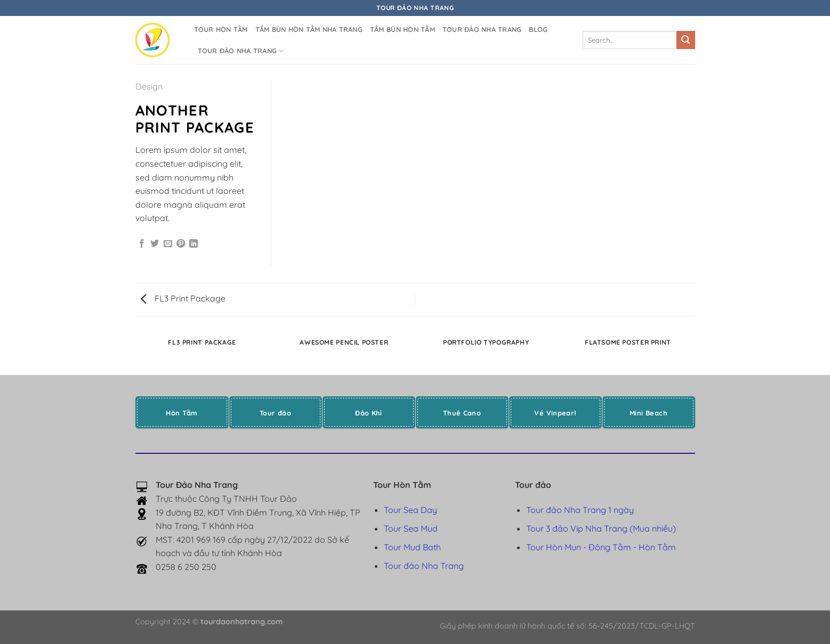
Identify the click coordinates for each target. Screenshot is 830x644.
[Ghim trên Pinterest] (181, 244)
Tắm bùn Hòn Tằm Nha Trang (309, 29)
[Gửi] (686, 40)
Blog (538, 29)
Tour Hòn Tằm (221, 29)
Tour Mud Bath (412, 547)
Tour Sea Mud (411, 528)
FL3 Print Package (183, 298)
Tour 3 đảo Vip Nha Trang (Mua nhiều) (601, 528)
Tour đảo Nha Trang (482, 29)
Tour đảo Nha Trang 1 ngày (580, 510)
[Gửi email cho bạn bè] (168, 244)
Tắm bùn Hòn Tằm (402, 29)
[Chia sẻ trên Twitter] (155, 244)
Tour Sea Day (410, 510)
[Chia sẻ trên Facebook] (142, 244)
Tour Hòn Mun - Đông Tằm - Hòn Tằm (601, 547)
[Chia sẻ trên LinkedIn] (194, 244)
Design (149, 86)
